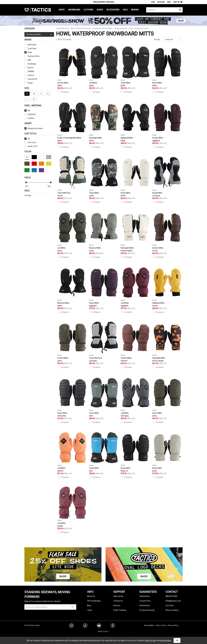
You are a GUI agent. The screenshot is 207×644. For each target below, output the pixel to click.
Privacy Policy (173, 625)
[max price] (51, 186)
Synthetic (30, 114)
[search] (164, 10)
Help (169, 2)
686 (29, 60)
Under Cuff (31, 146)
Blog (89, 605)
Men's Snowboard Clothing (81, 28)
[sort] (173, 39)
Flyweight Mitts (104, 121)
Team (90, 610)
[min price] (28, 186)
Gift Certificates (94, 601)
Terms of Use (161, 625)
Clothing (88, 10)
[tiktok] (85, 626)
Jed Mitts (104, 66)
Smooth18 (32, 79)
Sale (125, 10)
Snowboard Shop (62, 28)
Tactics (38, 10)
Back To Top (104, 631)
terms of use (150, 640)
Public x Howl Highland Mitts (73, 121)
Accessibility (149, 625)
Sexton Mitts (73, 66)
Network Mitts (73, 286)
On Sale (28, 195)
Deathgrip (32, 64)
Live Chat (169, 605)
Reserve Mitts (104, 231)
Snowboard (74, 10)
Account (161, 2)
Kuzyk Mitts (167, 176)
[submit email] (73, 606)
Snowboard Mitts (39, 34)
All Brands (32, 45)
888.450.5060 (171, 596)
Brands (135, 10)
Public (30, 83)
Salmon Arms (34, 56)
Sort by (157, 39)
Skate (62, 10)
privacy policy (165, 640)
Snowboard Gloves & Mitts (102, 28)
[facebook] (113, 626)
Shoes (100, 10)
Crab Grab (32, 48)
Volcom (31, 75)
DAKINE (31, 71)
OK (177, 640)
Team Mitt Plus (73, 176)
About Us (91, 596)
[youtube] (99, 626)
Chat (153, 2)
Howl (28, 52)
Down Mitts (167, 66)
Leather (29, 118)
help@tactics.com (173, 601)
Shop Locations (172, 610)
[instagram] (71, 626)
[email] (50, 607)
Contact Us (118, 601)
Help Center (118, 596)
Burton (31, 68)
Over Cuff (30, 142)
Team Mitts (136, 66)
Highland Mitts (136, 121)
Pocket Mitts (167, 121)
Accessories (113, 10)
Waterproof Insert (34, 128)
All (27, 110)
